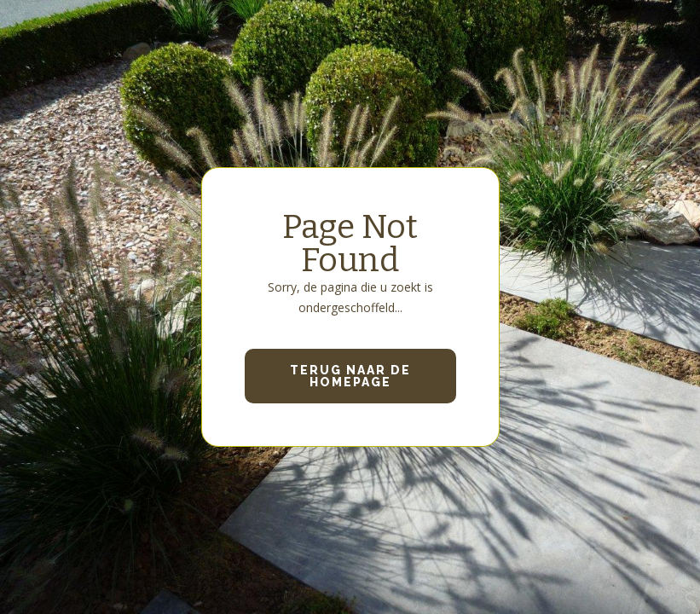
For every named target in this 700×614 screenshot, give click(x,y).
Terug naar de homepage (350, 376)
